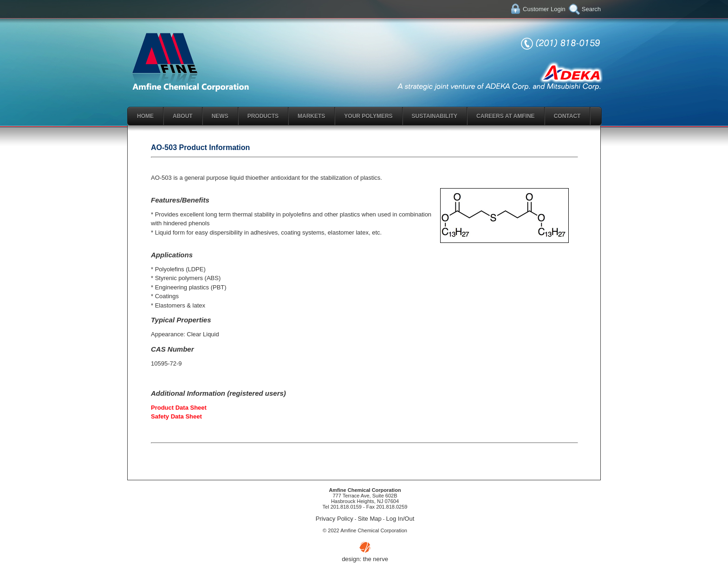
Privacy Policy (335, 519)
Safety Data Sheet (176, 416)
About (183, 116)
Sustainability (435, 116)
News (220, 116)
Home (145, 116)
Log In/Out (400, 519)
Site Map (369, 519)
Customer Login (544, 9)
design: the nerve (365, 559)
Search (591, 9)
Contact (567, 116)
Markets (311, 116)
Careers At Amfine (506, 116)
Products (263, 116)
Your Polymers (368, 116)
